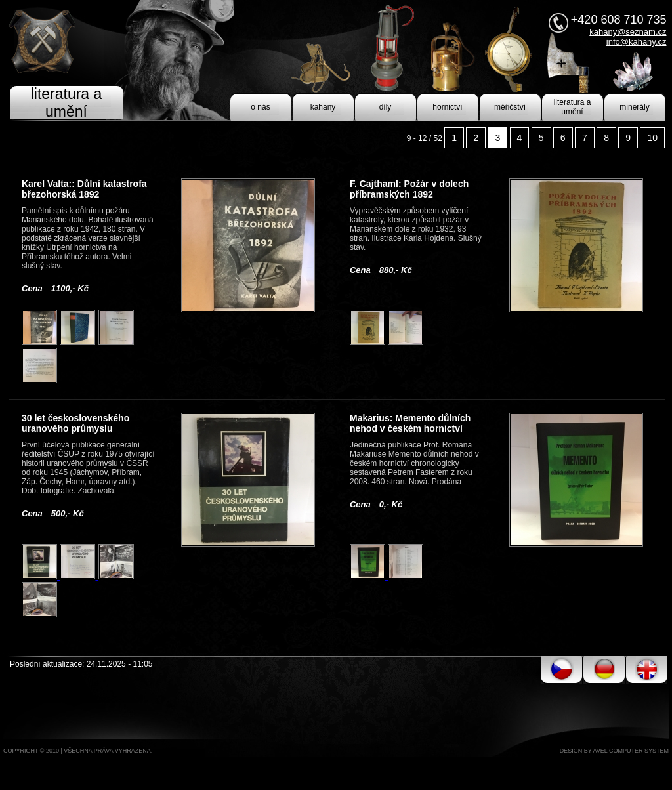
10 (652, 138)
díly (386, 107)
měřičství (510, 107)
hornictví (447, 107)
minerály (634, 107)
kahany (323, 107)
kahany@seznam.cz (628, 32)
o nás (260, 107)
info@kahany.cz (637, 42)
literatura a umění (573, 107)
